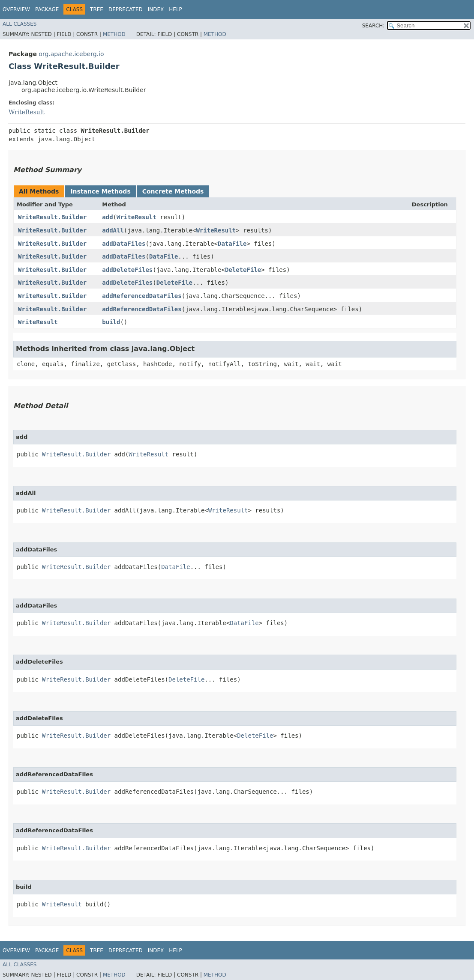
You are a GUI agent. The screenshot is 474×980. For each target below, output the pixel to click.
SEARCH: (373, 26)
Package (47, 9)
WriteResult (27, 112)
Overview (16, 9)
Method (114, 34)
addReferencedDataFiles (142, 296)
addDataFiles (124, 244)
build (111, 322)
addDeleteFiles (127, 270)
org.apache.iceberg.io (71, 54)
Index (156, 9)
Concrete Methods (173, 191)
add (107, 217)
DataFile (232, 244)
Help (175, 9)
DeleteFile (243, 270)
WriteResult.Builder (52, 217)
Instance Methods (100, 191)
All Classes (19, 24)
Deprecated (126, 9)
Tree (97, 9)
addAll (113, 230)
